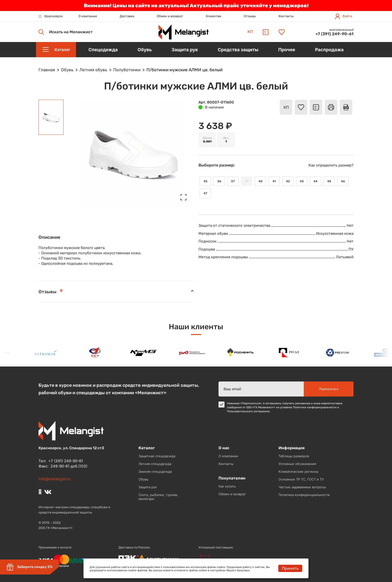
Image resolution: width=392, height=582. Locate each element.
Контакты (286, 16)
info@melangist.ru (55, 479)
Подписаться (329, 389)
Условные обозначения (297, 464)
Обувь (143, 479)
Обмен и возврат (170, 16)
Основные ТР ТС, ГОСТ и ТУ (301, 479)
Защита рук (148, 487)
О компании (88, 16)
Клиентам (213, 16)
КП (250, 32)
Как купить (227, 486)
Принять (290, 568)
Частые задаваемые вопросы (302, 487)
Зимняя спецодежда (155, 471)
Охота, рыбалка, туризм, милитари (158, 497)
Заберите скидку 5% (29, 567)
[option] (47, 353)
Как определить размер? (331, 165)
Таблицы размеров (294, 456)
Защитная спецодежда (157, 456)
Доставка (127, 16)
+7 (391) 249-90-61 (334, 34)
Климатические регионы (298, 471)
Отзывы (250, 16)
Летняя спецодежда (155, 464)
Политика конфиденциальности (304, 495)
